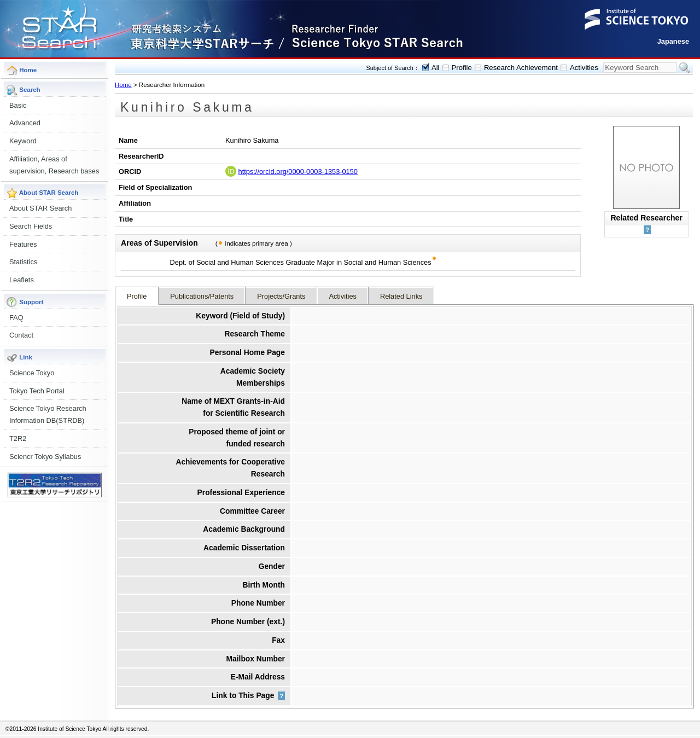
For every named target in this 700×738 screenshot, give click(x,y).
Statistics (23, 262)
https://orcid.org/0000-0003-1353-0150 (298, 172)
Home (123, 85)
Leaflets (22, 280)
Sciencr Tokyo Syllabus (45, 457)
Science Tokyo (32, 373)
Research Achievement (521, 68)
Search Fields (31, 226)
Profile (462, 68)
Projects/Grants (281, 296)
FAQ (16, 318)
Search (685, 68)
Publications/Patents (202, 296)
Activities (584, 68)
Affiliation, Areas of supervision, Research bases (54, 165)
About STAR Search (40, 208)
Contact (21, 335)
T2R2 (18, 438)
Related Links (401, 296)
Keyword (23, 141)
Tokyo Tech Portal (37, 391)
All (436, 68)
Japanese (673, 41)
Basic (18, 105)
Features (23, 244)
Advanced (25, 123)
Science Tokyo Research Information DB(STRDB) (48, 414)
